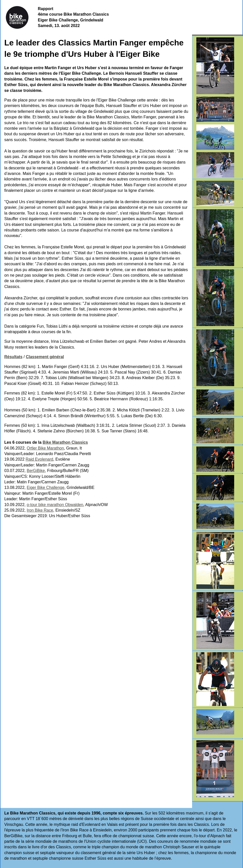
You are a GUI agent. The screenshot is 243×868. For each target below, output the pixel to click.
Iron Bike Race (40, 510)
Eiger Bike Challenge (45, 488)
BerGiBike (36, 471)
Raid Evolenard (39, 459)
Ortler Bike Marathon (45, 448)
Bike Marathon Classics (65, 442)
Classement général (45, 357)
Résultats (13, 357)
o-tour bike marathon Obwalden (55, 505)
